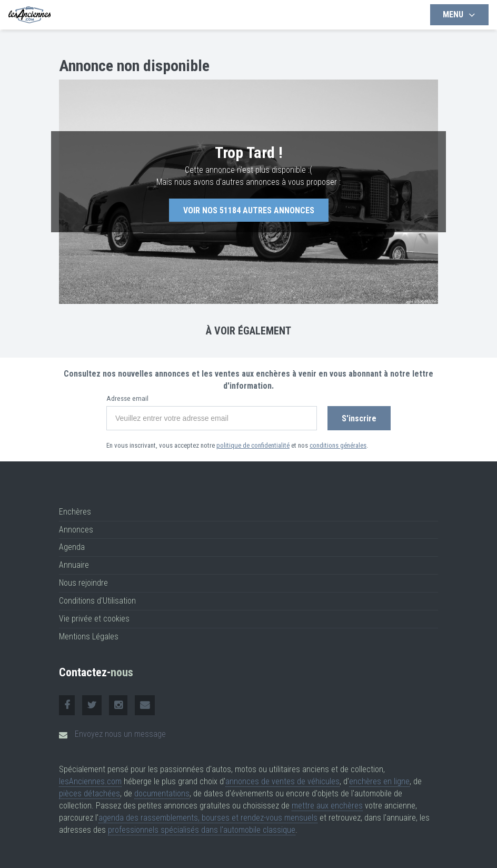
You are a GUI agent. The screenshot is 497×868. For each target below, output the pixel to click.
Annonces (76, 530)
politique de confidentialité (253, 445)
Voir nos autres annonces (249, 210)
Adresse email (127, 398)
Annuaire (74, 565)
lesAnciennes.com (90, 781)
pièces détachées (90, 793)
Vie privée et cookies (94, 619)
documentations (162, 793)
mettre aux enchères (327, 806)
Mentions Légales (89, 637)
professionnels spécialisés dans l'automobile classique (202, 830)
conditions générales (338, 445)
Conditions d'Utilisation (97, 601)
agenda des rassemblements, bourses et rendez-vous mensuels (208, 818)
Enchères (75, 512)
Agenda (72, 547)
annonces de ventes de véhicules (282, 781)
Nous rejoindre (83, 583)
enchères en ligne (379, 781)
